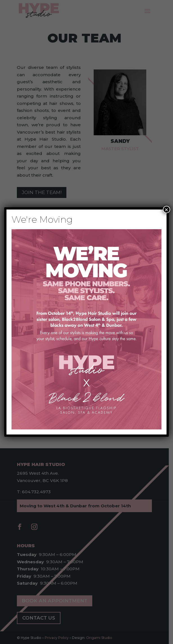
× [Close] (167, 210)
